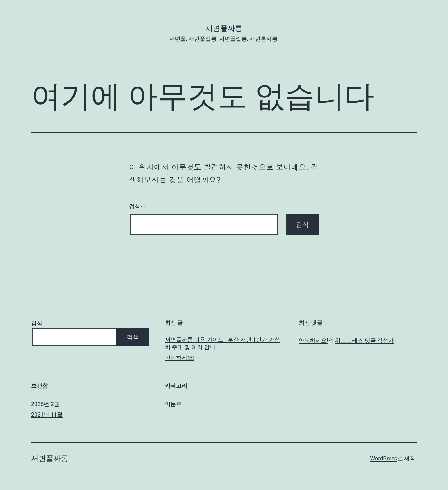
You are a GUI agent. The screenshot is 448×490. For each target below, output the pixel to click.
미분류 (173, 404)
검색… (138, 206)
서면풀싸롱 (224, 28)
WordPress (383, 458)
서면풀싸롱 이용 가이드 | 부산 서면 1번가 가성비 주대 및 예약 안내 (222, 343)
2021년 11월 (47, 415)
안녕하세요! (180, 358)
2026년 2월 (45, 404)
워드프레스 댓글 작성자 (364, 340)
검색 (37, 323)
